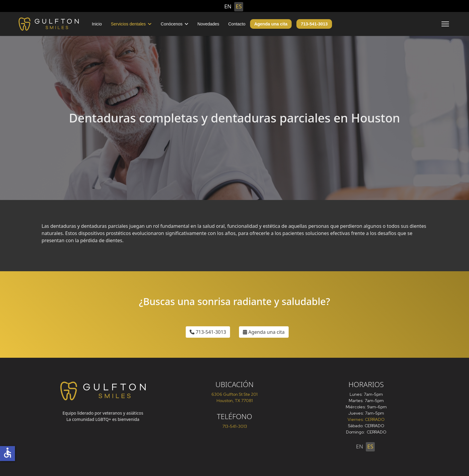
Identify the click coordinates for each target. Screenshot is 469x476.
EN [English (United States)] (228, 6)
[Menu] (445, 24)
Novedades (208, 24)
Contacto (237, 24)
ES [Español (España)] (239, 6)
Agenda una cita (271, 24)
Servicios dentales (128, 24)
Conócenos (172, 24)
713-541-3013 (314, 24)
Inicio (97, 24)
